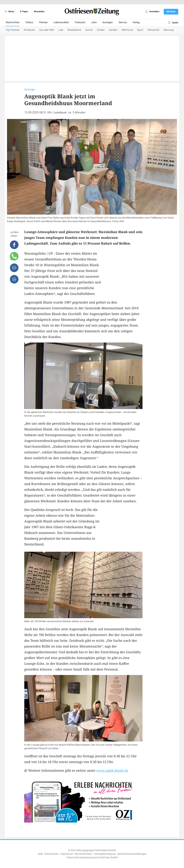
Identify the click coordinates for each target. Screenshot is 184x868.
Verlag (136, 22)
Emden (101, 30)
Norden (113, 30)
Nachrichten (13, 22)
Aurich (89, 30)
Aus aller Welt (47, 30)
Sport (140, 30)
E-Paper (24, 12)
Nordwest (29, 30)
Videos (29, 22)
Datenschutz (52, 854)
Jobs (94, 22)
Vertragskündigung (105, 854)
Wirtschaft (153, 30)
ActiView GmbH (109, 857)
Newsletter (39, 12)
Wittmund (127, 30)
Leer (61, 30)
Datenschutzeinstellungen (132, 854)
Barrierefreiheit (83, 854)
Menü (9, 12)
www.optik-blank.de (112, 770)
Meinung (169, 30)
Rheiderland (74, 30)
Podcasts (80, 22)
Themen (43, 22)
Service (123, 22)
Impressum (67, 854)
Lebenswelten (61, 22)
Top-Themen (13, 30)
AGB (40, 854)
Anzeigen (108, 22)
